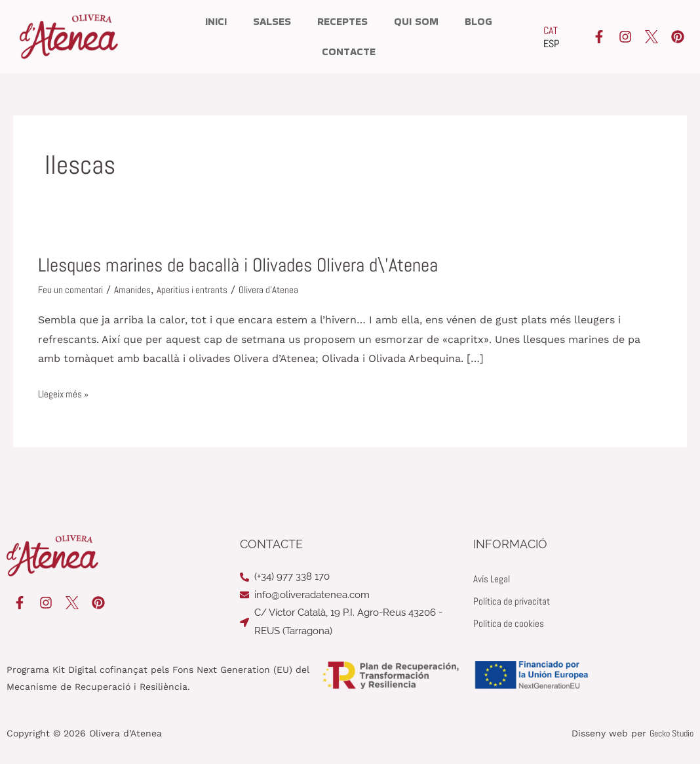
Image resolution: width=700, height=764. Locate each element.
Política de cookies (511, 623)
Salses (272, 21)
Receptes (342, 21)
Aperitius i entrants (200, 290)
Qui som (416, 21)
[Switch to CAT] (551, 31)
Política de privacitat (515, 601)
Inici (216, 21)
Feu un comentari (72, 290)
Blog (478, 21)
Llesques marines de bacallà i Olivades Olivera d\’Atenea (252, 265)
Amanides (137, 290)
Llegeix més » (66, 394)
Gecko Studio (671, 733)
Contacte (349, 51)
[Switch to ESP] (551, 44)
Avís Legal (493, 579)
